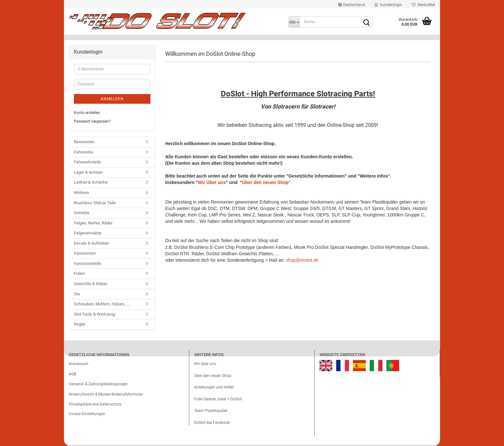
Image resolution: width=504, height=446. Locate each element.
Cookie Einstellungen (87, 414)
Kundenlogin (388, 5)
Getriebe (82, 213)
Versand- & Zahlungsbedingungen (98, 384)
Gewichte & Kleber (91, 284)
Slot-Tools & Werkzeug (94, 314)
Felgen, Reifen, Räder (93, 223)
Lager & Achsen (88, 172)
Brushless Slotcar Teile (95, 203)
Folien (79, 273)
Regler (80, 324)
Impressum (79, 364)
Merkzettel (423, 5)
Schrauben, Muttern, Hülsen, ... (102, 304)
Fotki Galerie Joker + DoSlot (218, 399)
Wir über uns (205, 364)
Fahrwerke (84, 152)
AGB (72, 374)
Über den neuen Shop (213, 376)
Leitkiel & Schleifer (91, 182)
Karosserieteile (88, 263)
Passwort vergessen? (92, 121)
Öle (77, 294)
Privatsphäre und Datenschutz (95, 404)
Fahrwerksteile (87, 162)
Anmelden (112, 99)
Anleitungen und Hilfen (214, 387)
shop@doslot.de (302, 260)
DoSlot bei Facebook (212, 423)
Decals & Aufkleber (91, 243)
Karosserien (85, 253)
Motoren (81, 192)
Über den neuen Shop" (266, 182)
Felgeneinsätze (88, 233)
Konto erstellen (87, 113)
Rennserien (84, 142)
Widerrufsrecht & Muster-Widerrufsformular (106, 394)
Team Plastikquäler (211, 411)
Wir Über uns (212, 182)
